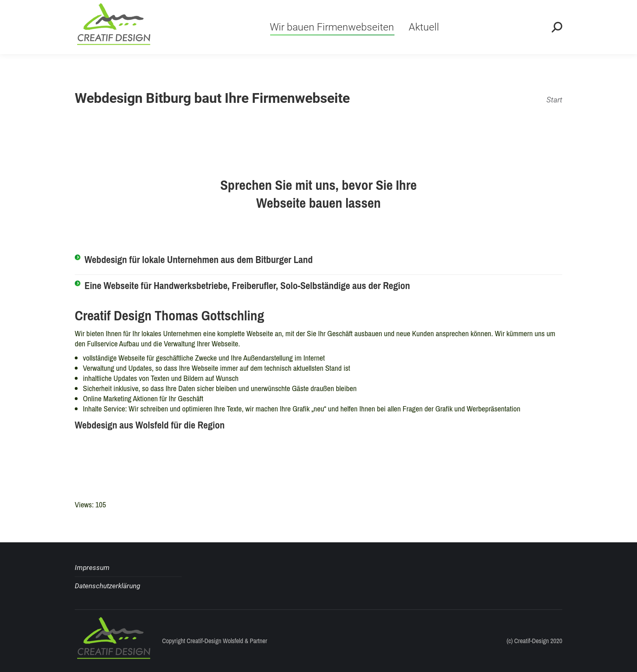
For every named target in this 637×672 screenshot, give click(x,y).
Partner (259, 641)
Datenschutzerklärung (107, 586)
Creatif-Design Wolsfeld (215, 641)
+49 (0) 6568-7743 (114, 11)
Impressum (92, 568)
